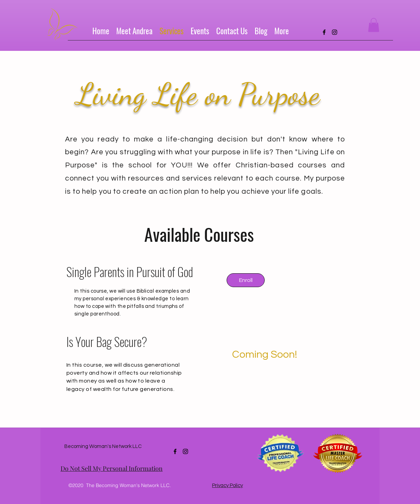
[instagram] (335, 32)
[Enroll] (246, 280)
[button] (374, 25)
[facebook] (324, 32)
